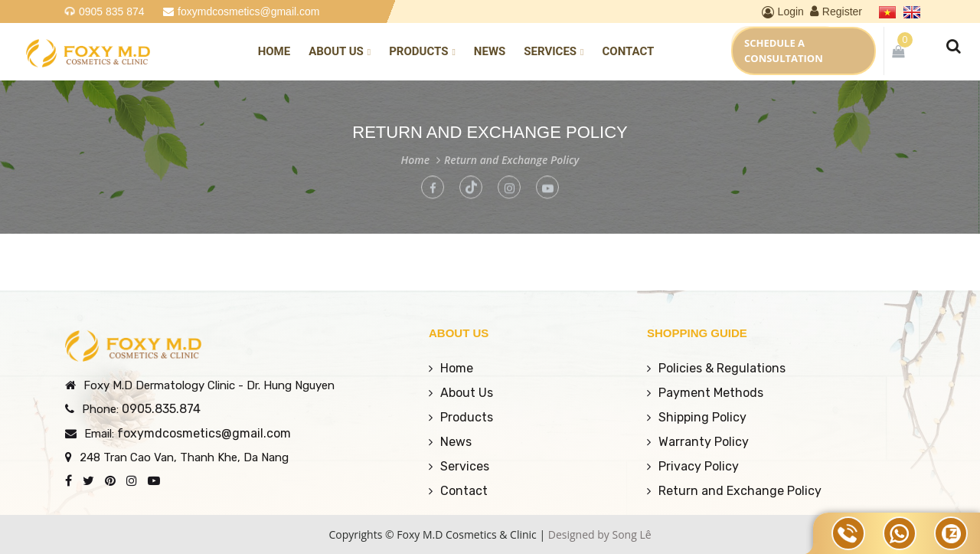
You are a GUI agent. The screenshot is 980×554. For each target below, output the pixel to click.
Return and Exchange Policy (511, 160)
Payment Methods (711, 393)
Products (422, 51)
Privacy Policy (699, 466)
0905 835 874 (112, 11)
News (490, 51)
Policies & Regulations (722, 368)
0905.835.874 (161, 409)
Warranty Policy (704, 442)
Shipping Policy (702, 417)
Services (554, 51)
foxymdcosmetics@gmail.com (248, 11)
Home (274, 51)
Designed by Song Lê (600, 534)
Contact (628, 51)
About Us (340, 51)
